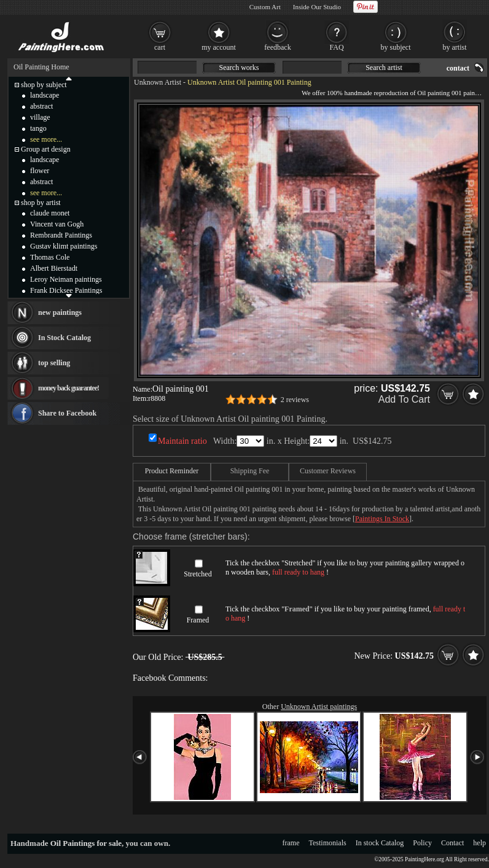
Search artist (384, 68)
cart (160, 47)
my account (219, 47)
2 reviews (295, 400)
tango (38, 128)
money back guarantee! (68, 388)
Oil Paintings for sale (86, 843)
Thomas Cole (50, 257)
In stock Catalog (380, 843)
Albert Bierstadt (54, 268)
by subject (396, 47)
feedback (277, 47)
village (40, 117)
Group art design (46, 149)
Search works (239, 68)
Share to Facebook (67, 413)
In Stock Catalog (65, 338)
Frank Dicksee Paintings (66, 290)
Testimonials (328, 843)
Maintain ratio (182, 441)
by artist (455, 47)
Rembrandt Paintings (61, 235)
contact (458, 68)
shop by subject (44, 85)
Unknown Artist (158, 82)
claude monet (50, 213)
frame (291, 843)
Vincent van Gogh (57, 224)
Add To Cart (404, 399)
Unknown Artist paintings (319, 707)
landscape (45, 95)
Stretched (198, 574)
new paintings (60, 312)
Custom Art (265, 7)
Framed (198, 620)
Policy (422, 843)
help (479, 843)
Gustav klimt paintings (64, 246)
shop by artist (41, 203)
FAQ (336, 47)
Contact (452, 843)
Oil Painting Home (41, 67)
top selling (54, 363)
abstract (41, 106)
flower (40, 171)
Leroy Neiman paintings (66, 279)
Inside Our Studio (317, 7)
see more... (46, 139)
